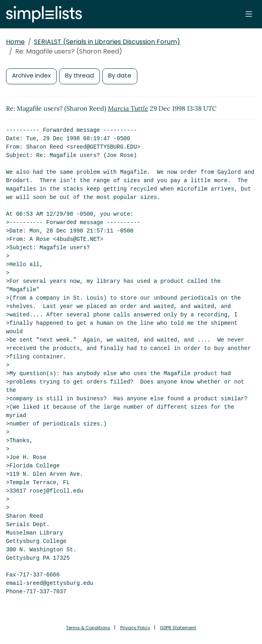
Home (15, 42)
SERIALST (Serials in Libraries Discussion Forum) (107, 42)
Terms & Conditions (88, 628)
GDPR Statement (178, 628)
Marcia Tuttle (128, 108)
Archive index (31, 75)
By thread (79, 75)
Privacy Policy (135, 628)
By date (120, 75)
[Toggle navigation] (249, 14)
